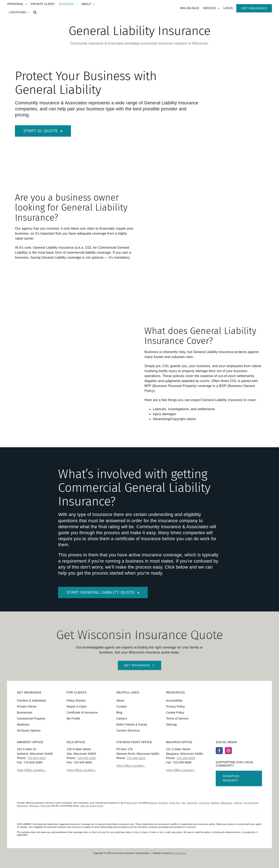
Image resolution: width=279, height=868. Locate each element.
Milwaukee (227, 803)
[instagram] (228, 751)
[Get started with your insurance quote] (139, 665)
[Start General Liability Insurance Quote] (43, 131)
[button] (35, 12)
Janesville (192, 803)
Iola (183, 803)
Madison (215, 803)
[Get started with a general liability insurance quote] (103, 593)
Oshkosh (238, 803)
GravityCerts (179, 853)
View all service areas (92, 806)
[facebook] (219, 751)
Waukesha (23, 806)
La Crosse (204, 803)
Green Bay (175, 803)
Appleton (163, 803)
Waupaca (34, 806)
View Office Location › (32, 770)
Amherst (153, 803)
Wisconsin (132, 803)
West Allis (46, 806)
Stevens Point (251, 803)
